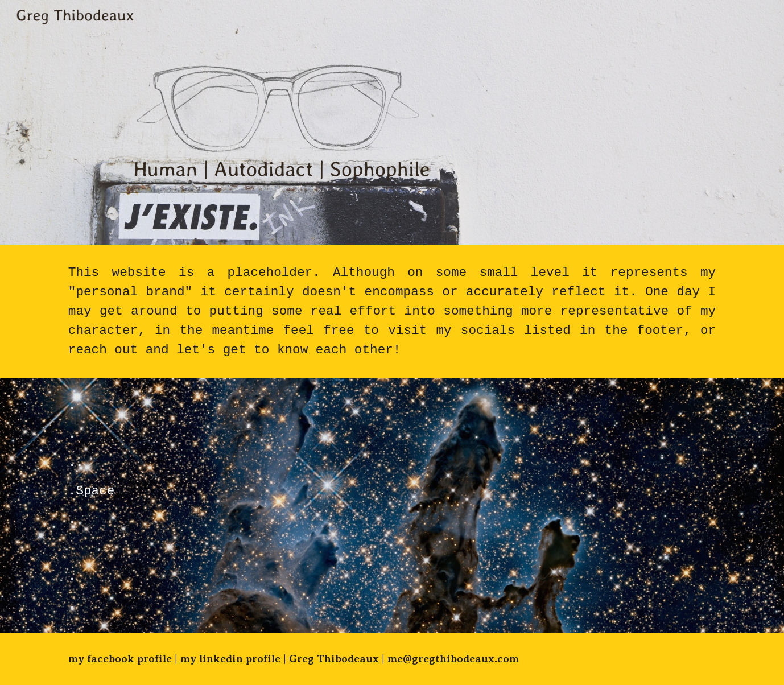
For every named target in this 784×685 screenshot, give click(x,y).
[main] (392, 311)
